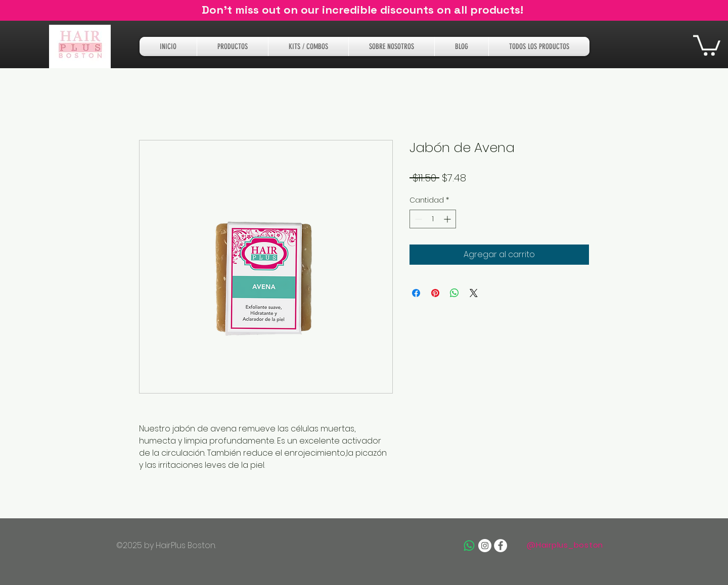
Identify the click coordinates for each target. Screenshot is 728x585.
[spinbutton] (433, 219)
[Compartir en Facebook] (416, 293)
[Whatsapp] (469, 546)
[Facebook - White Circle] (500, 546)
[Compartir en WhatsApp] (454, 293)
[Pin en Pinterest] (435, 293)
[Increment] (448, 219)
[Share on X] (474, 293)
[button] (707, 44)
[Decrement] (417, 219)
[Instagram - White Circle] (485, 546)
